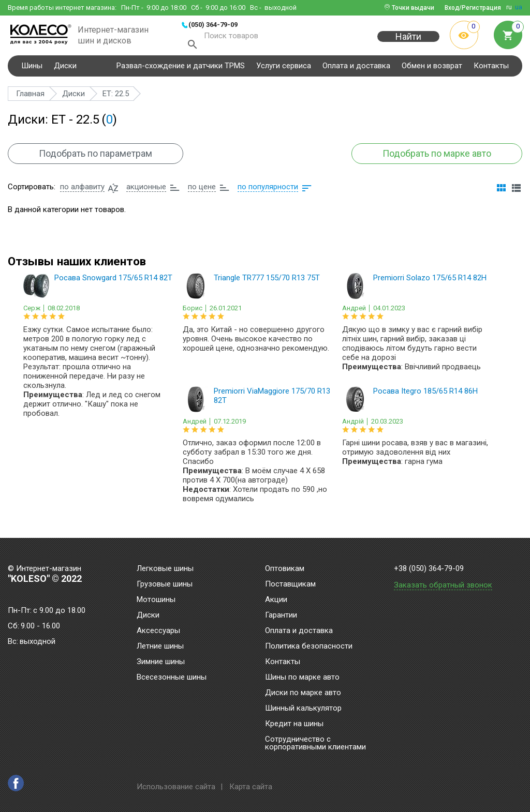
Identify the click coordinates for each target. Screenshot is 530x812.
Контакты (491, 69)
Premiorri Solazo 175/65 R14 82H (430, 282)
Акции (276, 600)
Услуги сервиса (284, 69)
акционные (146, 191)
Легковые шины (165, 569)
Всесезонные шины (172, 678)
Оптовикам (285, 569)
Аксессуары (158, 631)
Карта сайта (251, 787)
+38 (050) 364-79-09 (429, 569)
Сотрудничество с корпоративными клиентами (315, 743)
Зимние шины (161, 662)
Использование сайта (176, 787)
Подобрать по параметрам (96, 157)
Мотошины (156, 600)
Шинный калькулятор (303, 709)
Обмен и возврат (432, 69)
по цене (202, 191)
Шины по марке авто (302, 678)
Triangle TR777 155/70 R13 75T (267, 282)
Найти (408, 42)
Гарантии (281, 615)
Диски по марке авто (303, 693)
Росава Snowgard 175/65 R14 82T (113, 282)
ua (519, 7)
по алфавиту (82, 191)
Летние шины (160, 646)
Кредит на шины (294, 724)
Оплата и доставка (356, 69)
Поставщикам (290, 584)
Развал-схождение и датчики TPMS (181, 69)
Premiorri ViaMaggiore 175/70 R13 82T (272, 400)
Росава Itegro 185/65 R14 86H (425, 395)
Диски (65, 69)
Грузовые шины (165, 584)
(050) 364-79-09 (213, 25)
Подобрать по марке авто (436, 157)
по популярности (268, 191)
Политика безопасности (309, 646)
